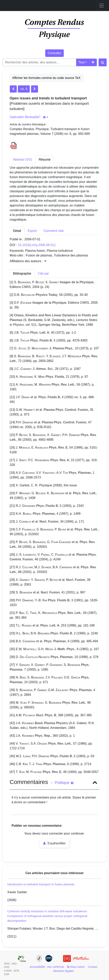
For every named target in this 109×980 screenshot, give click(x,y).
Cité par (43, 273)
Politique (64, 783)
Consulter (54, 53)
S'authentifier (54, 843)
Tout (81, 62)
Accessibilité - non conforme (47, 967)
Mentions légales (63, 971)
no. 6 (24, 89)
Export (32, 231)
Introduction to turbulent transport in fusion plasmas (41, 884)
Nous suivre (76, 967)
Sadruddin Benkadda (24, 117)
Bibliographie (22, 273)
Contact (93, 967)
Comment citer (54, 231)
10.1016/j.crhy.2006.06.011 (37, 245)
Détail (17, 231)
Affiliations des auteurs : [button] (28, 261)
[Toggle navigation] (102, 6)
